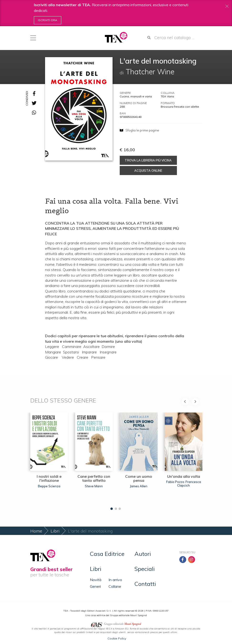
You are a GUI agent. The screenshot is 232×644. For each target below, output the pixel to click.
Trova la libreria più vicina (148, 160)
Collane (115, 586)
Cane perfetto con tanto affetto (94, 478)
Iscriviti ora (48, 20)
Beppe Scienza (49, 486)
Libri (55, 531)
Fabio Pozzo (175, 482)
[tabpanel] (49, 460)
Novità (96, 580)
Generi (95, 586)
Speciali (145, 569)
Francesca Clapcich (189, 483)
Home (36, 531)
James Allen (139, 486)
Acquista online (148, 171)
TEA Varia (167, 96)
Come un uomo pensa (139, 478)
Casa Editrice (107, 554)
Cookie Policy (117, 638)
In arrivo (115, 580)
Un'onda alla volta (184, 476)
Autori (143, 554)
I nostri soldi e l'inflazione (49, 478)
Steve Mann (94, 486)
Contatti (145, 584)
